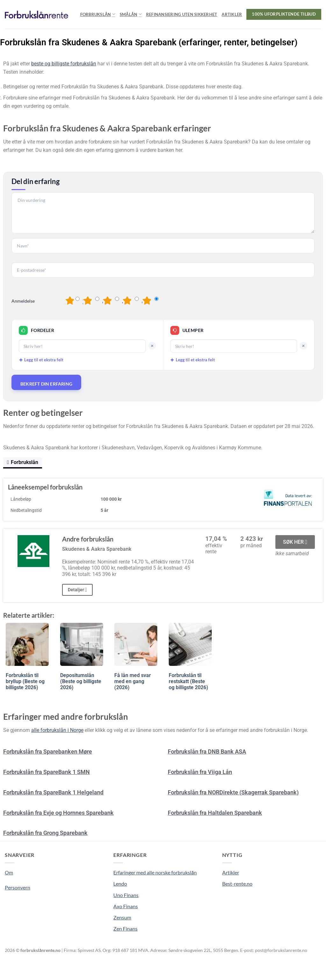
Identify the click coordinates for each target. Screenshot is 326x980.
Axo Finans (126, 906)
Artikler (232, 14)
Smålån (131, 14)
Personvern (18, 887)
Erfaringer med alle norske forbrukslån (155, 872)
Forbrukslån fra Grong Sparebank (45, 833)
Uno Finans (126, 895)
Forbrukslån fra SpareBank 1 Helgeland (53, 792)
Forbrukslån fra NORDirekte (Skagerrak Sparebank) (233, 792)
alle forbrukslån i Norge (57, 730)
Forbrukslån (98, 14)
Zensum (122, 917)
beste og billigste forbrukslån (64, 64)
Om (9, 872)
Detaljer (77, 590)
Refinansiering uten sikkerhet (182, 14)
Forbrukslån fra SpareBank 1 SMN (46, 772)
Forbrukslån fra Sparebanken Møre (48, 752)
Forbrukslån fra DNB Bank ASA (207, 752)
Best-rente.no (237, 884)
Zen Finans (125, 928)
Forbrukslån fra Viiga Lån (200, 772)
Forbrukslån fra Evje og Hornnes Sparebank (58, 813)
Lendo (120, 884)
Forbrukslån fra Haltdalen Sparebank (215, 813)
